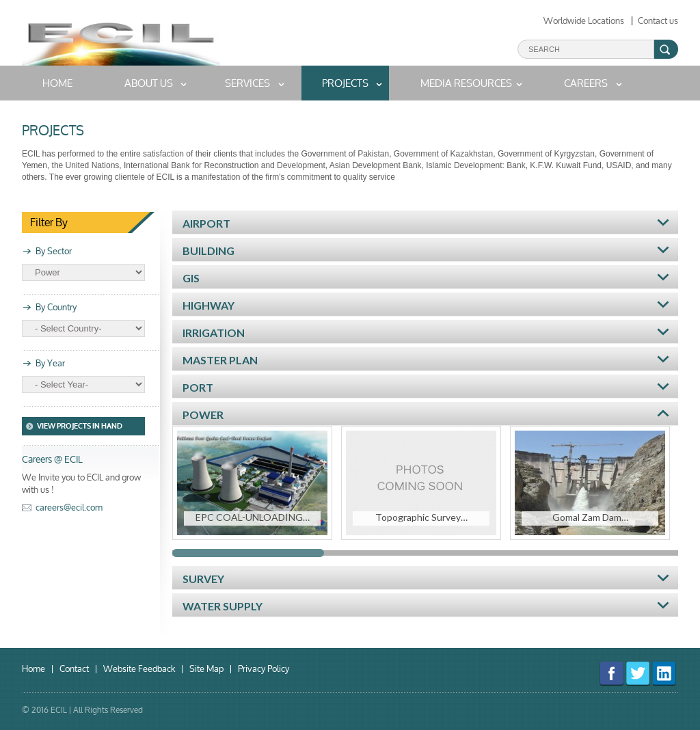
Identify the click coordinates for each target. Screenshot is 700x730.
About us (149, 83)
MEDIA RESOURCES (466, 83)
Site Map (206, 669)
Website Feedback (139, 669)
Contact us (658, 21)
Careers (586, 83)
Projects (345, 83)
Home (33, 669)
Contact (74, 669)
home (57, 83)
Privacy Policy (264, 669)
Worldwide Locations (584, 21)
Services (247, 83)
